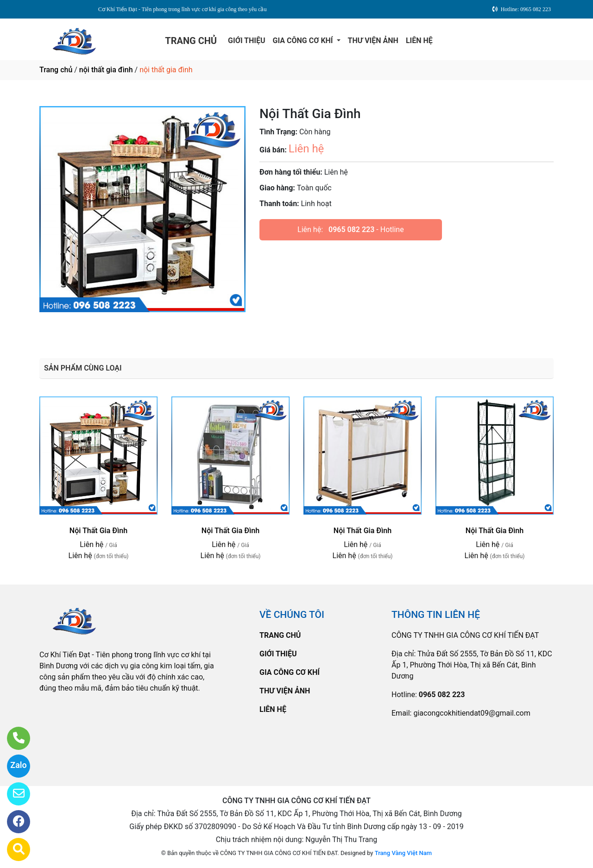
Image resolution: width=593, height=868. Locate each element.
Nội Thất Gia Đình (98, 531)
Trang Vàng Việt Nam (403, 853)
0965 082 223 (351, 230)
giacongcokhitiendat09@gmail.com (472, 713)
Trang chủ (56, 70)
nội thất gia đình (106, 70)
